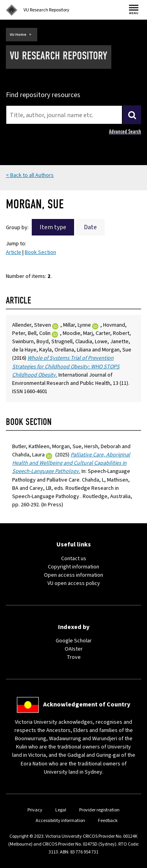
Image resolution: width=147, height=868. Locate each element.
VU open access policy (74, 583)
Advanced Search (125, 131)
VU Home (18, 35)
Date (90, 227)
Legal (61, 810)
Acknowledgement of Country (87, 704)
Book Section (40, 252)
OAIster (74, 649)
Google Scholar (74, 641)
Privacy (35, 810)
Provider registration (99, 810)
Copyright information (73, 567)
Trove (74, 657)
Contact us (74, 559)
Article (14, 252)
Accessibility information (60, 821)
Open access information (73, 575)
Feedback (108, 821)
